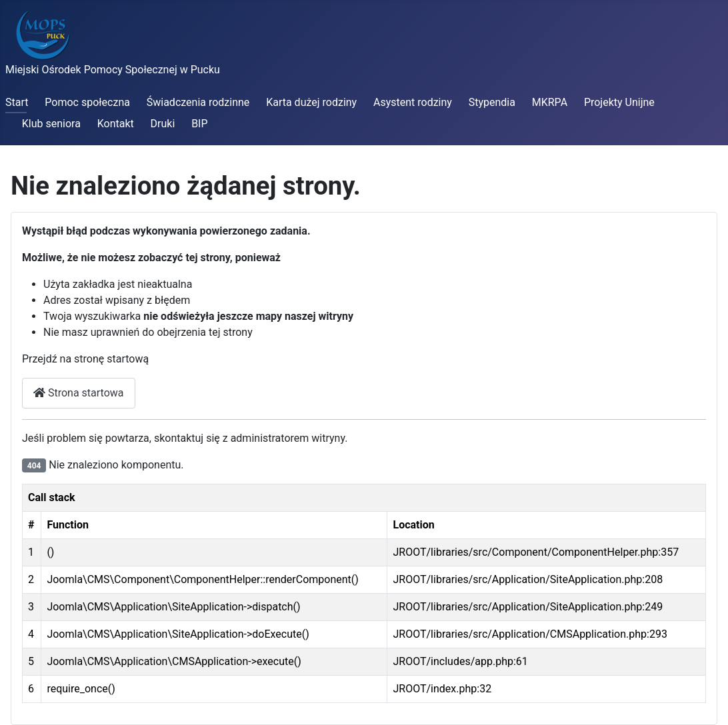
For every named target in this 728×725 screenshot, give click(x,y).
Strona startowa (79, 393)
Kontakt (116, 124)
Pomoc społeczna (87, 102)
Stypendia (492, 102)
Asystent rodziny (413, 102)
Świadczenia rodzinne (198, 102)
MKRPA (550, 102)
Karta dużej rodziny (311, 102)
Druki (163, 124)
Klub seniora (51, 124)
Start (17, 102)
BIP (199, 124)
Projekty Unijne (619, 102)
